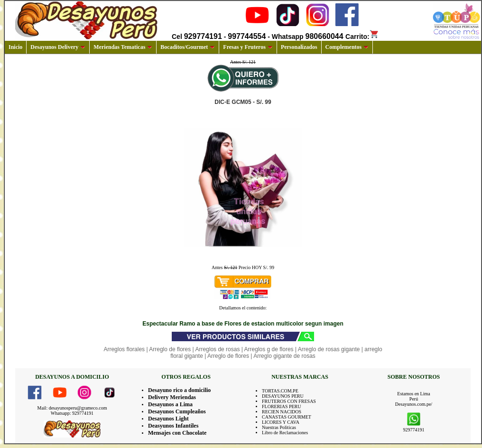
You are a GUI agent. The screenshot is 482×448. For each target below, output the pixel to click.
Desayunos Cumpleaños (177, 411)
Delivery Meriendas (172, 397)
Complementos (347, 47)
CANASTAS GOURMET (287, 417)
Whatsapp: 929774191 (72, 413)
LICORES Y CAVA (281, 422)
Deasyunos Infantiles (173, 426)
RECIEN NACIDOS (282, 412)
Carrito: (362, 37)
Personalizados (299, 47)
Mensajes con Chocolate (177, 433)
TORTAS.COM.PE (280, 391)
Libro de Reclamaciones (285, 433)
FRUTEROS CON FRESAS (289, 401)
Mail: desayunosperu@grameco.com (72, 408)
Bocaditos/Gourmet (188, 47)
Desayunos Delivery (58, 47)
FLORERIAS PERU (282, 406)
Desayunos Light (168, 419)
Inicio (15, 47)
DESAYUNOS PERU (283, 396)
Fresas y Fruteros (248, 47)
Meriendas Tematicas (123, 47)
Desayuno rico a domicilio (179, 390)
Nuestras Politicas (279, 427)
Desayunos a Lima (170, 404)
